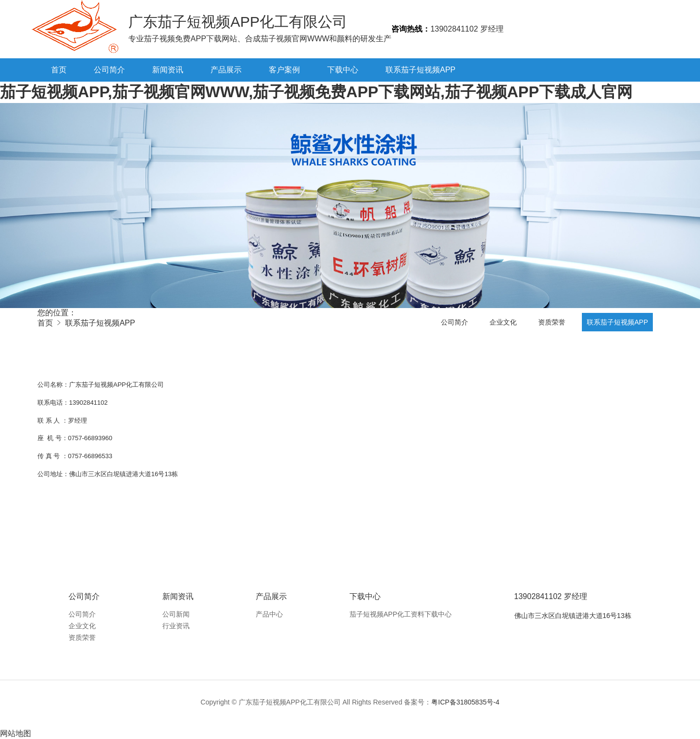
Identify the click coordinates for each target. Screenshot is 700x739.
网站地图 (16, 733)
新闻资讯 (168, 70)
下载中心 (343, 70)
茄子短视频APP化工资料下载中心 (401, 614)
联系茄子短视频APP (420, 70)
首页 (59, 70)
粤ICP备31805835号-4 (465, 702)
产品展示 (226, 70)
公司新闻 (176, 614)
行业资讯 (176, 626)
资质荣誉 (552, 322)
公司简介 (109, 70)
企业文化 (503, 322)
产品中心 (269, 614)
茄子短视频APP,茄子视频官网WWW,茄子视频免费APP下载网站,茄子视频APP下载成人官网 (316, 92)
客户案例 (284, 70)
